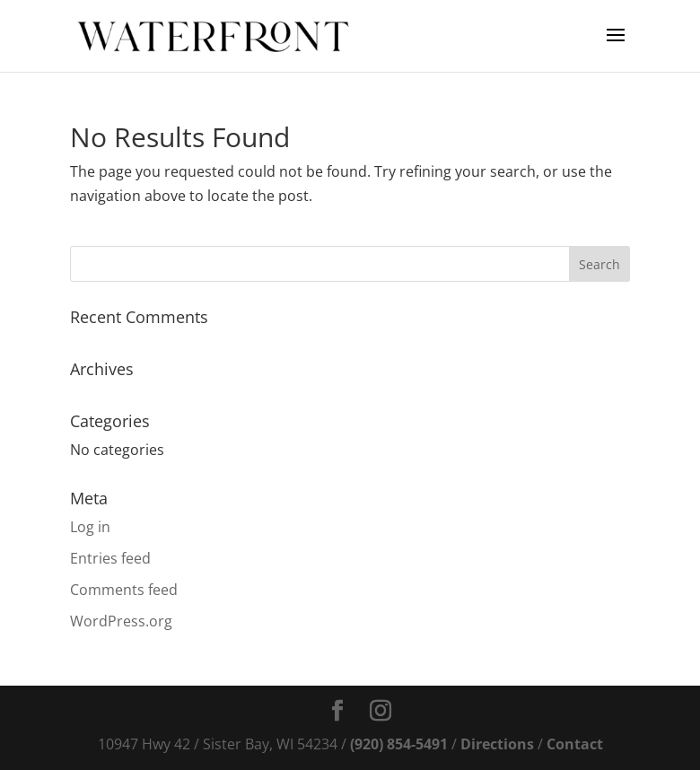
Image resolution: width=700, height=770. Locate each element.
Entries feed (110, 558)
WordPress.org (121, 621)
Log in (90, 527)
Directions (497, 744)
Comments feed (124, 590)
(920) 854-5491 (399, 744)
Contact (575, 744)
